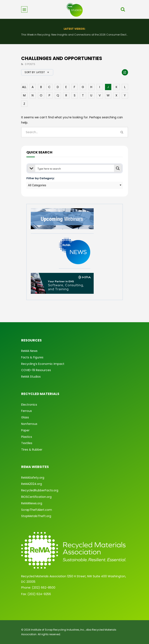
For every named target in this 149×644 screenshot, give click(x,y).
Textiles (27, 443)
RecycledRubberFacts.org (40, 490)
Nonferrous (29, 424)
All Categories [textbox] (37, 185)
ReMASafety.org (33, 478)
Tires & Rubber (32, 450)
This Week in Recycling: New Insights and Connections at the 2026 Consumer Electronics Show (75, 35)
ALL (24, 87)
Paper (25, 430)
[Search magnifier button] (118, 168)
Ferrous (27, 411)
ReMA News (29, 351)
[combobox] (75, 185)
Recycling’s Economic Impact (43, 364)
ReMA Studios (31, 377)
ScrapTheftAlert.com (37, 510)
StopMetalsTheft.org (36, 516)
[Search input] (75, 168)
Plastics (27, 437)
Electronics (29, 405)
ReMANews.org (32, 503)
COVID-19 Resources (36, 370)
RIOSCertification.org (36, 497)
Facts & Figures (32, 357)
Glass (25, 417)
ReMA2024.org (32, 484)
